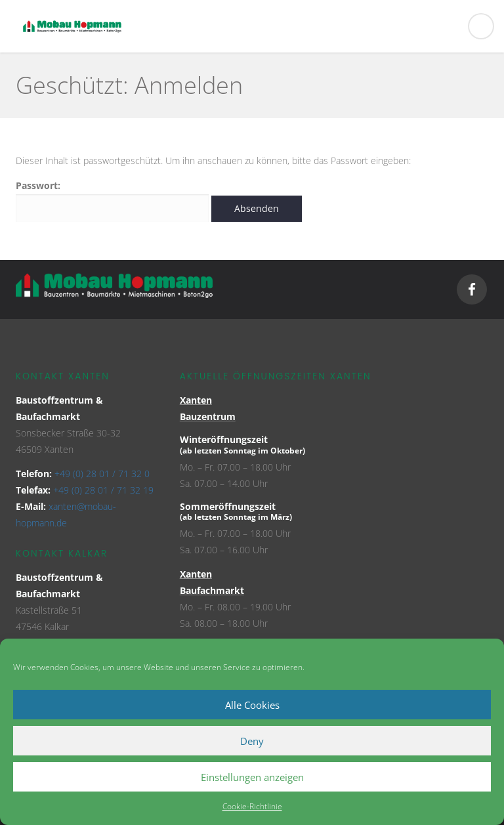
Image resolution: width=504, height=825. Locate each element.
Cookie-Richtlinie (252, 806)
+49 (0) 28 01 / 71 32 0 (102, 474)
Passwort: (112, 201)
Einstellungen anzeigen (252, 777)
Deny (252, 741)
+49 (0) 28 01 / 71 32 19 (103, 490)
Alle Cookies (252, 705)
